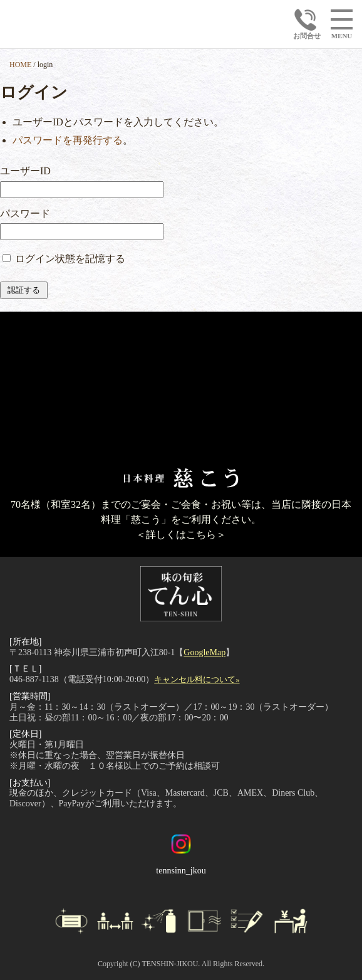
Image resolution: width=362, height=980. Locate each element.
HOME (20, 65)
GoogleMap (204, 652)
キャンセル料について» (197, 680)
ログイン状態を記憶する (70, 259)
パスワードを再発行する (68, 140)
